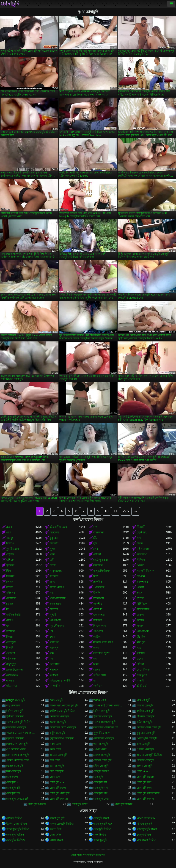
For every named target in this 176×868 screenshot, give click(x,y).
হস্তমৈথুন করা (100, 560)
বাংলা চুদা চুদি (57, 818)
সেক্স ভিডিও (100, 835)
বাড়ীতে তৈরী (13, 615)
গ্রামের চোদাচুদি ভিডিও (149, 755)
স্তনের (140, 659)
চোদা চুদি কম (100, 782)
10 (107, 511)
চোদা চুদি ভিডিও (102, 829)
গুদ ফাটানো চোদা (16, 749)
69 (51, 631)
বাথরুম (10, 681)
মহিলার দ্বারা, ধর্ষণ (103, 642)
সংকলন (54, 576)
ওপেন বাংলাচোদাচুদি (104, 722)
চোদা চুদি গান (100, 788)
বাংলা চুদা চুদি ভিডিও (18, 829)
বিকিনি (10, 648)
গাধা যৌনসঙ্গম (58, 598)
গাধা (9, 533)
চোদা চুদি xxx (57, 782)
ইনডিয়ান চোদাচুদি (59, 716)
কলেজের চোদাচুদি (16, 727)
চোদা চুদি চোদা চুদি (60, 793)
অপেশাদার (142, 582)
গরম (52, 554)
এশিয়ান (10, 560)
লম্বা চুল (141, 642)
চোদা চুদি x (12, 782)
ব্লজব (9, 527)
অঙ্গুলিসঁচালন (102, 571)
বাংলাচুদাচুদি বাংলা (147, 829)
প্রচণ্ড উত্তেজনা (14, 670)
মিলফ (140, 543)
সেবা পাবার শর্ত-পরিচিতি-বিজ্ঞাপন (88, 855)
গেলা (96, 648)
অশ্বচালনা (98, 533)
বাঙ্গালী (141, 681)
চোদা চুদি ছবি (100, 793)
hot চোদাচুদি (56, 700)
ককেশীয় (98, 604)
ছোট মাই (142, 533)
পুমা (95, 659)
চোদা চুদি (98, 777)
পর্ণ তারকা (99, 587)
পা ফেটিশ (55, 686)
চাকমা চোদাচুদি (145, 766)
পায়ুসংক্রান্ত (56, 571)
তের (96, 549)
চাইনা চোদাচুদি (101, 766)
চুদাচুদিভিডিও (144, 835)
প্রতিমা (140, 664)
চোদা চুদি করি (13, 788)
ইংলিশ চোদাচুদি (101, 711)
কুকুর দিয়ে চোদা (102, 733)
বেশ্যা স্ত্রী (98, 609)
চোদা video (143, 771)
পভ (52, 593)
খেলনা (140, 565)
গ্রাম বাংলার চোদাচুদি (17, 755)
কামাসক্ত (98, 565)
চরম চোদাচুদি (57, 766)
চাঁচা (95, 538)
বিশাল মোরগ (57, 587)
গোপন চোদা (100, 749)
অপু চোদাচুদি (13, 706)
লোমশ (10, 582)
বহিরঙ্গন (11, 593)
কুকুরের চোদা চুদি (146, 733)
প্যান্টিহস (98, 686)
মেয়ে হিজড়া (144, 670)
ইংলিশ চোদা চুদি (15, 711)
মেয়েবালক (12, 675)
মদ (51, 659)
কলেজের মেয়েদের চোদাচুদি (108, 727)
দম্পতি (140, 598)
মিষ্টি (96, 576)
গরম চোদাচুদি (100, 744)
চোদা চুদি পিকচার (37, 804)
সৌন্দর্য (97, 554)
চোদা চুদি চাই (13, 793)
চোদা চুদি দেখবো (59, 799)
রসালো (54, 675)
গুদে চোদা (55, 749)
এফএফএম (143, 631)
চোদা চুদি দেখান (145, 799)
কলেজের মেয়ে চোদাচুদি (63, 727)
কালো (140, 593)
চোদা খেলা (12, 777)
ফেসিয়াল (11, 598)
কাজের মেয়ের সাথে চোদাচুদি (21, 733)
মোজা (97, 670)
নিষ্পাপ (10, 543)
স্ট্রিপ (8, 571)
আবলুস (54, 648)
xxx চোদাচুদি (144, 700)
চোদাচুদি (10, 4)
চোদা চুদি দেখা (101, 799)
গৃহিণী (53, 615)
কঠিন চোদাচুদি (144, 722)
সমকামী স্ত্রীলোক (145, 571)
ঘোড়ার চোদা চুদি (102, 760)
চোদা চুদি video (145, 777)
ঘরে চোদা (55, 760)
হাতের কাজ (143, 609)
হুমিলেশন (11, 686)
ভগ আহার (99, 615)
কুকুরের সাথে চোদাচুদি (62, 738)
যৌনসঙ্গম (11, 659)
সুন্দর (53, 549)
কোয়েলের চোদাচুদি (104, 738)
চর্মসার (10, 604)
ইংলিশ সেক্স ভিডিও (17, 824)
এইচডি (10, 554)
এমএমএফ (55, 620)
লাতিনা (97, 637)
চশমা (52, 637)
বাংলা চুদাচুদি (100, 840)
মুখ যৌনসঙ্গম (57, 626)
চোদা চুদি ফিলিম (124, 804)
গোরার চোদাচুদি (145, 749)
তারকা (140, 615)
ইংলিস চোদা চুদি (146, 711)
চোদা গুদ (55, 777)
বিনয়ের (10, 576)
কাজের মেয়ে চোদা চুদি (149, 727)
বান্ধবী (10, 587)
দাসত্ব (140, 626)
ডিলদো (54, 609)
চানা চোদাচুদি (57, 771)
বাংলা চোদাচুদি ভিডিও (62, 824)
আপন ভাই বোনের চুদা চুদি (64, 706)
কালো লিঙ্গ (56, 829)
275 (126, 511)
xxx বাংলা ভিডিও (147, 840)
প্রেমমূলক (142, 675)
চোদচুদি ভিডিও (101, 771)
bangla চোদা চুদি (15, 700)
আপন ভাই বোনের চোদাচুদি (108, 706)
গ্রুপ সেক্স (98, 631)
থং (8, 626)
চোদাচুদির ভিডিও (15, 840)
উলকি (97, 593)
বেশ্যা (53, 565)
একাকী (140, 587)
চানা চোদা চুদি (14, 771)
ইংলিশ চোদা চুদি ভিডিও (62, 711)
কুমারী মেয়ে (12, 549)
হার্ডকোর (54, 533)
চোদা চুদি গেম (144, 788)
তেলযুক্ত (11, 642)
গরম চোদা (55, 744)
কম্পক (140, 620)
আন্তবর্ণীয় (99, 598)
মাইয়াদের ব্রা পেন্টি (60, 681)
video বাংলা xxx (146, 818)
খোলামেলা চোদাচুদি (17, 744)
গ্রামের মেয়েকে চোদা (17, 760)
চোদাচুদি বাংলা (101, 818)
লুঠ (95, 543)
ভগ (95, 527)
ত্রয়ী (52, 560)
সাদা (139, 538)
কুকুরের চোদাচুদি (15, 738)
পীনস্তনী (141, 527)
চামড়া (53, 582)
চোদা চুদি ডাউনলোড (148, 793)
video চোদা (100, 700)
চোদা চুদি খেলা (58, 788)
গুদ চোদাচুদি (143, 744)
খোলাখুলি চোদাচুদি (147, 738)
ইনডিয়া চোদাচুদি (15, 716)
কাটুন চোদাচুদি (57, 733)
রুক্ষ (52, 653)
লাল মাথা (142, 554)
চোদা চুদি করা (144, 782)
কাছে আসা (56, 604)
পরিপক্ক (54, 670)
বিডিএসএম (100, 626)
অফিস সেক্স (100, 675)
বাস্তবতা (98, 620)
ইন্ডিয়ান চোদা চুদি (103, 716)
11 (116, 511)
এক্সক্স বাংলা (56, 840)
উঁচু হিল (141, 637)
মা (7, 609)
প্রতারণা (11, 653)
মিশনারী (54, 543)
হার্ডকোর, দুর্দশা (101, 653)
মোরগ (10, 620)
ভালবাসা (55, 664)
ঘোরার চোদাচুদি (15, 766)
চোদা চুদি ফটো (79, 804)
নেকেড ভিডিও (14, 818)
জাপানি (141, 576)
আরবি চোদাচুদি (145, 706)
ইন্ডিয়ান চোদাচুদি (146, 716)
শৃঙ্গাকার (10, 565)
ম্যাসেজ (141, 653)
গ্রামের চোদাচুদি (102, 755)
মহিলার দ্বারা (143, 549)
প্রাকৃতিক (98, 582)
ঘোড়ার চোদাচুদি (145, 760)
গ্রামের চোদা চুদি (58, 755)
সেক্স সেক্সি (55, 835)
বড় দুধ (10, 538)
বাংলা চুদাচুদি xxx (103, 824)
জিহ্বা (9, 637)
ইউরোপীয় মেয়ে (58, 527)
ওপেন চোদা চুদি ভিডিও (19, 722)
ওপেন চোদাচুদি (58, 722)
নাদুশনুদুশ (11, 664)
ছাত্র (139, 648)
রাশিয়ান (10, 631)
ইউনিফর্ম (142, 686)
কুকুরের (54, 538)
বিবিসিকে (142, 604)
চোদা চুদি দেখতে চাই (17, 799)
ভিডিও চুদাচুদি (144, 824)
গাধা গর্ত (54, 642)
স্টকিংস (141, 560)
